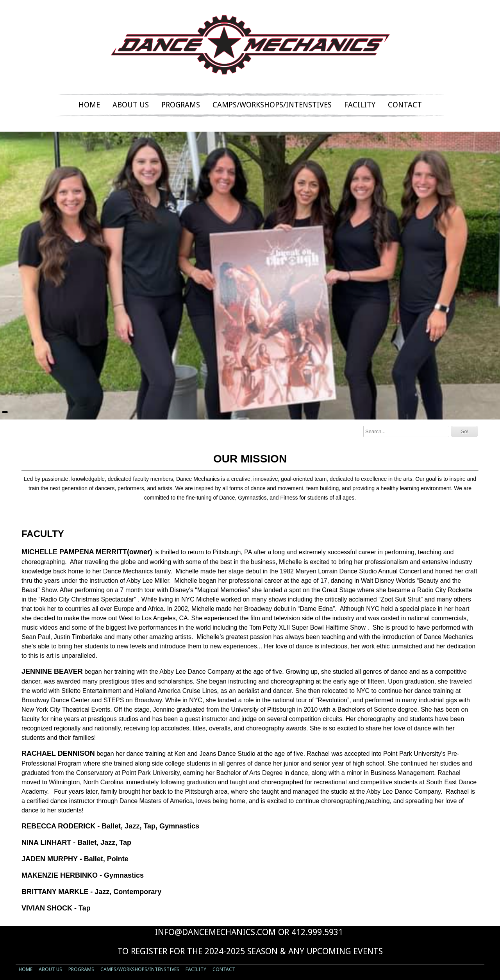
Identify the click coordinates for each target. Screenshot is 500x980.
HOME (89, 105)
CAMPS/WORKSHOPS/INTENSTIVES (272, 105)
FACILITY (360, 105)
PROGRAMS (181, 105)
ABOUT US (131, 105)
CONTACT (405, 105)
